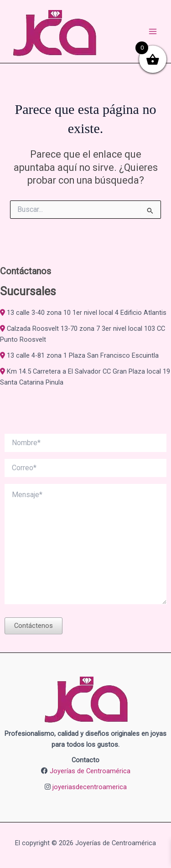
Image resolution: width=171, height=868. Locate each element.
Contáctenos (34, 626)
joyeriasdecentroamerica (90, 787)
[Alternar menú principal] (153, 31)
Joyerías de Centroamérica (90, 771)
